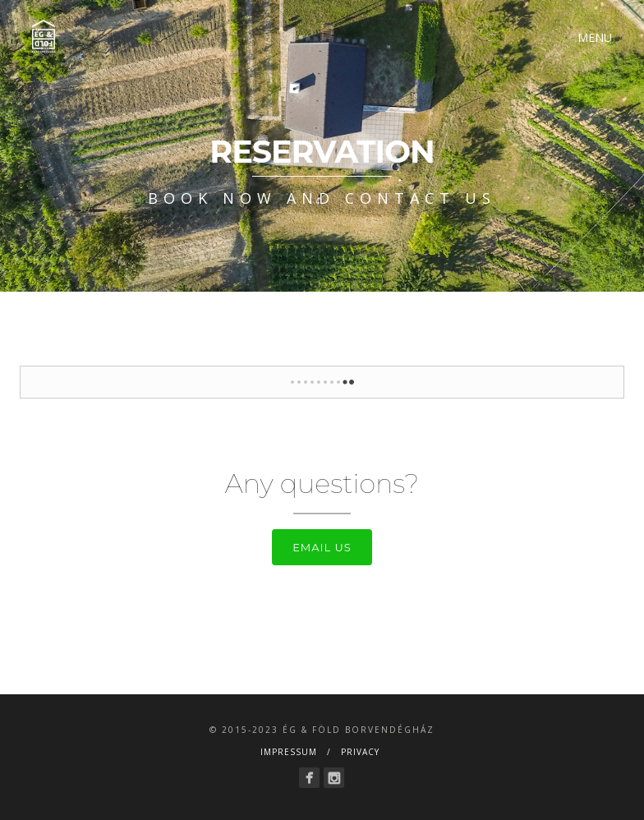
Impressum (289, 752)
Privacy (360, 752)
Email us (322, 547)
